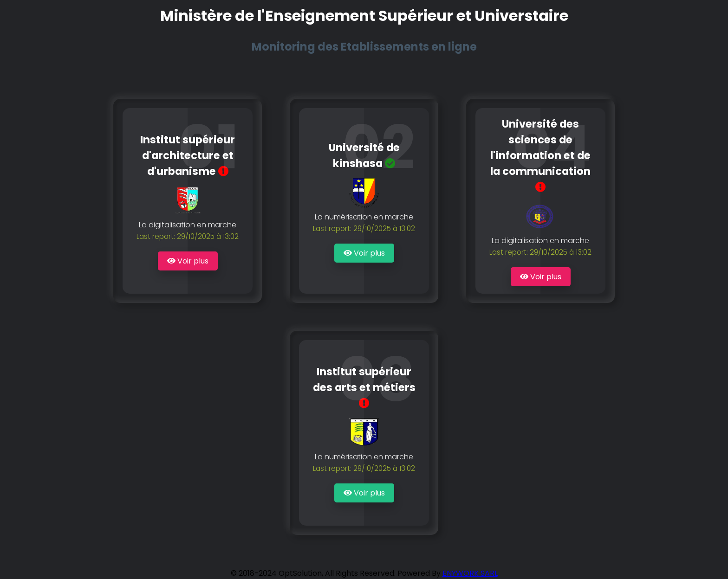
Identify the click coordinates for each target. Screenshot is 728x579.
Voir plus (188, 261)
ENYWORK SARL (470, 573)
